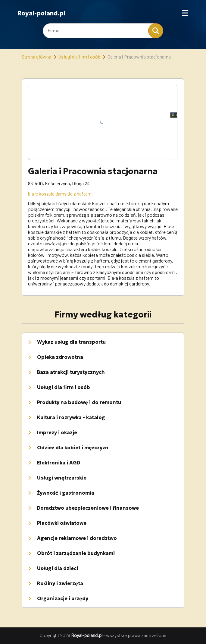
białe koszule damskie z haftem (60, 194)
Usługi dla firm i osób (79, 57)
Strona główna (36, 57)
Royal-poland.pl (41, 13)
